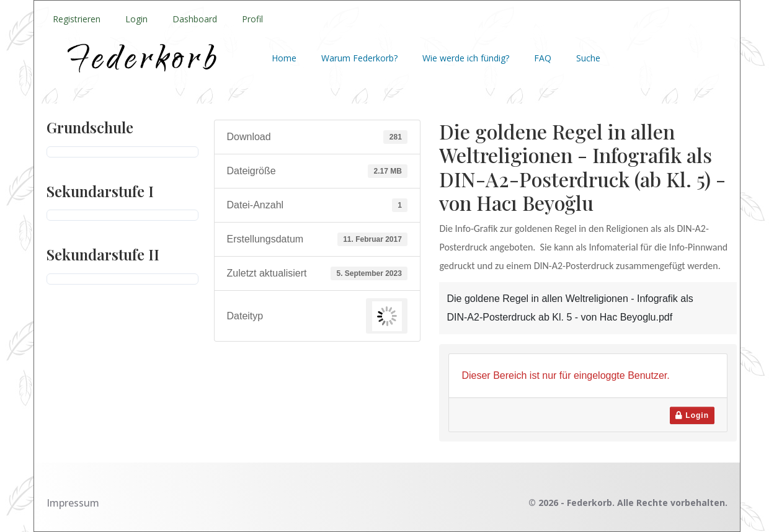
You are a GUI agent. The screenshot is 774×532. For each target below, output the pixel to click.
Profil (252, 19)
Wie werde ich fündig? (466, 58)
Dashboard (195, 19)
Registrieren (77, 19)
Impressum (73, 503)
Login (136, 19)
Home (284, 58)
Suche (588, 58)
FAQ (543, 58)
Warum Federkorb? (359, 58)
